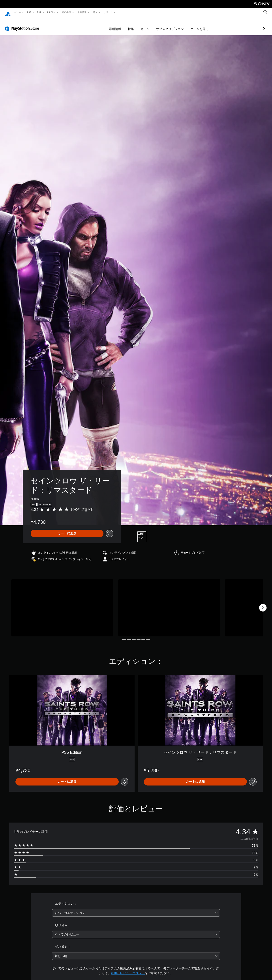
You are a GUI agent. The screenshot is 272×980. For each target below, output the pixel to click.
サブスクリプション (146, 25)
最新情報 (82, 12)
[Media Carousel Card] (62, 604)
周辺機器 (66, 12)
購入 (95, 12)
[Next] (263, 604)
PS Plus (51, 12)
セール (122, 25)
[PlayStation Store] (23, 24)
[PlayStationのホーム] (8, 12)
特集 (107, 25)
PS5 (29, 12)
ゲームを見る (176, 25)
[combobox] (136, 909)
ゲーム (17, 12)
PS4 (39, 12)
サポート (108, 12)
